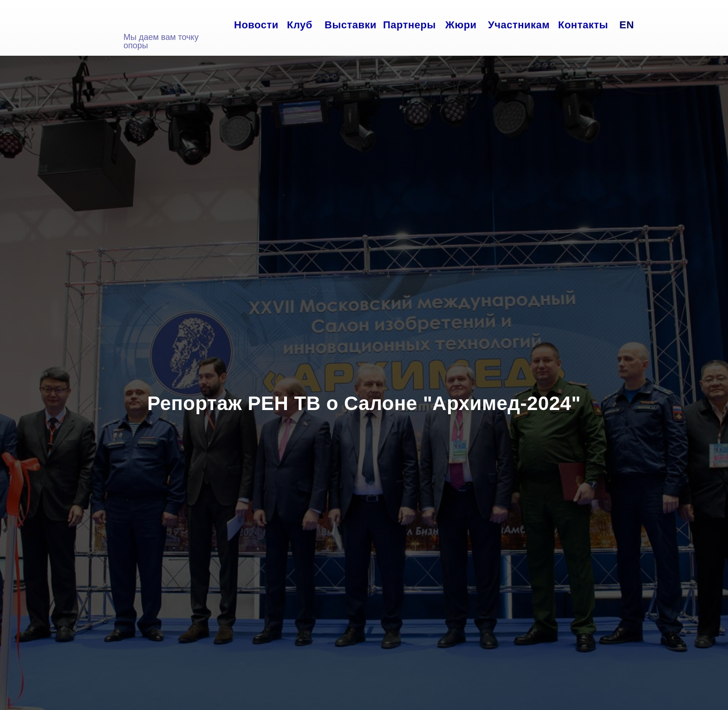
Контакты (583, 25)
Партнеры (409, 25)
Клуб (300, 25)
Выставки (351, 25)
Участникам (519, 25)
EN (627, 25)
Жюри (461, 25)
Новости (256, 25)
